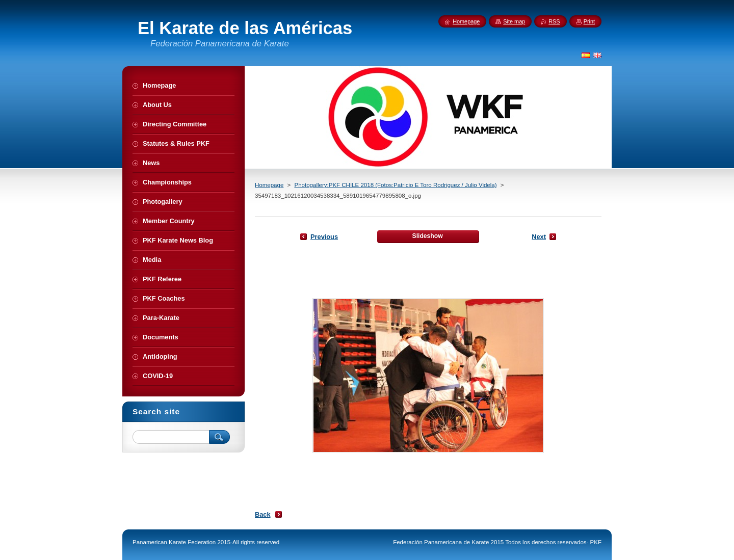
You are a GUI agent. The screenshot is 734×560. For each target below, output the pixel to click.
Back (263, 514)
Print (589, 21)
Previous (324, 237)
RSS (554, 21)
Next (539, 237)
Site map (514, 21)
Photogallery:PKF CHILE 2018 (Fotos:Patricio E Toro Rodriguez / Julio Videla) (395, 185)
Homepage (269, 185)
